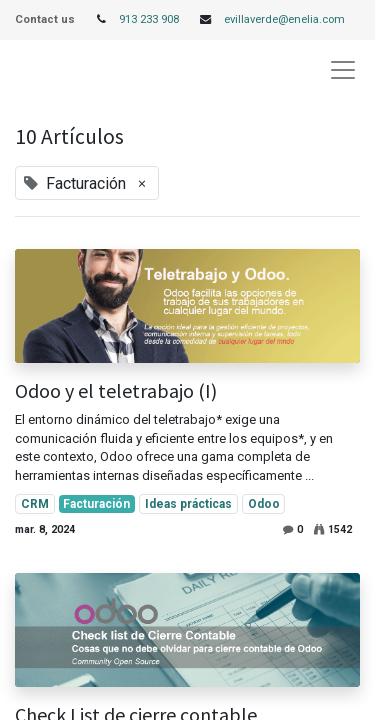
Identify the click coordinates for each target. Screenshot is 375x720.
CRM (35, 504)
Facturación (96, 504)
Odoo (264, 504)
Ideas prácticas (188, 504)
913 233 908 (149, 19)
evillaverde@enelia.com (284, 19)
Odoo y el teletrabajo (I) (116, 391)
